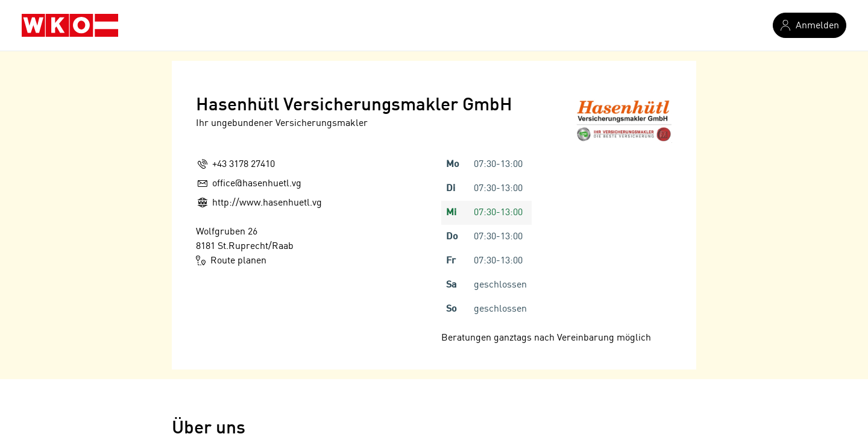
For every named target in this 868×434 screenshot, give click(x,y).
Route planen (231, 260)
